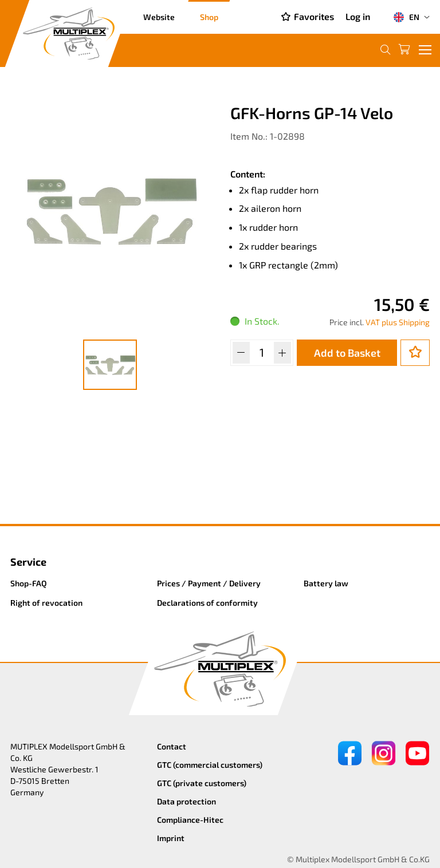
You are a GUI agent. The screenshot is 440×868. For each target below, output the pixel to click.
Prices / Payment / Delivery (209, 583)
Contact (172, 746)
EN (406, 17)
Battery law (326, 583)
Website (159, 17)
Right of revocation (46, 603)
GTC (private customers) (202, 783)
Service (28, 562)
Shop (209, 17)
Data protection (186, 801)
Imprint (171, 838)
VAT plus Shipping (398, 322)
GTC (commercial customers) (210, 765)
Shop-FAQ (29, 583)
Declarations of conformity (207, 603)
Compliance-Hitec (190, 820)
